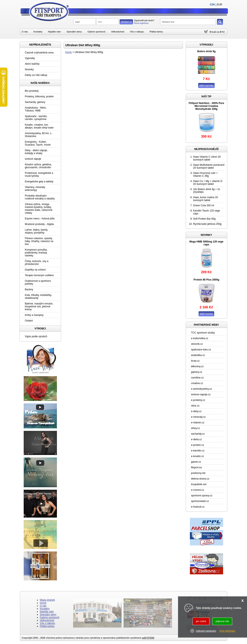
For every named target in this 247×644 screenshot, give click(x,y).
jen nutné (201, 621)
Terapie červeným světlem (39, 275)
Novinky (29, 69)
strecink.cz (197, 344)
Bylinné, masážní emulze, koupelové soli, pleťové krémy (39, 307)
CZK (212, 5)
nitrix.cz (195, 406)
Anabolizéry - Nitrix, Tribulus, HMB (36, 109)
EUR (219, 5)
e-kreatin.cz (198, 456)
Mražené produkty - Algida (39, 224)
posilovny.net (198, 473)
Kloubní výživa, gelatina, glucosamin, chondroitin (38, 166)
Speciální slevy (74, 32)
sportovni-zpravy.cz (202, 496)
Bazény (29, 289)
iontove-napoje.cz (201, 394)
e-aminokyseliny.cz (202, 389)
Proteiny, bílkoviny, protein (39, 96)
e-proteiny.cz (198, 400)
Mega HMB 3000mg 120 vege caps (206, 243)
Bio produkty (32, 91)
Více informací (227, 631)
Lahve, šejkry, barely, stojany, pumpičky (37, 231)
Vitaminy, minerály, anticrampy (35, 189)
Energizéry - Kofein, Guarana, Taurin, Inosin (38, 143)
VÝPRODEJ (206, 45)
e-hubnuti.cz (198, 507)
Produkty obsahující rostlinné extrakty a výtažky (40, 197)
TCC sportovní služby (203, 333)
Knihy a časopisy (34, 315)
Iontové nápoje (33, 159)
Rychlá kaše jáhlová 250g (207, 224)
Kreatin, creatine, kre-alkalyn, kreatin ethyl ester (39, 126)
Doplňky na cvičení (35, 270)
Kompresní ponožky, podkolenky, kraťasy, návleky (36, 253)
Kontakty (38, 32)
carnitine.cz (197, 378)
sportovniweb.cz (200, 501)
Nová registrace (141, 23)
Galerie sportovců (96, 32)
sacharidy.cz (198, 434)
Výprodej (30, 58)
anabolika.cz (198, 355)
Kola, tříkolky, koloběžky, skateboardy (38, 297)
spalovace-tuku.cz (201, 350)
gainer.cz (196, 462)
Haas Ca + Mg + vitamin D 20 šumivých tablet (208, 183)
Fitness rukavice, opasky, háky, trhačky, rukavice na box (39, 241)
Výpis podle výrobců (36, 336)
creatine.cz (197, 383)
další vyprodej (206, 85)
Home (69, 52)
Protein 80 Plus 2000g (206, 280)
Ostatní (29, 321)
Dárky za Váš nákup (36, 75)
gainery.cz (197, 372)
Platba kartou (156, 32)
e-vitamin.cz (198, 423)
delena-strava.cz (200, 479)
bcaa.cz (195, 361)
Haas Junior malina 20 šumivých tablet (206, 199)
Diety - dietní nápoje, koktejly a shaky (36, 152)
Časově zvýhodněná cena (39, 53)
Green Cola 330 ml (204, 205)
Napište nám (54, 32)
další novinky (206, 314)
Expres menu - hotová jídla (40, 219)
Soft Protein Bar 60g (204, 219)
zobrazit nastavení (206, 631)
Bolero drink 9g (206, 51)
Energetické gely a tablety (39, 182)
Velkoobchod (118, 32)
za (218, 32)
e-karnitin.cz (198, 451)
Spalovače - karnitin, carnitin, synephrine (36, 118)
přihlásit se (126, 22)
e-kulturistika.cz (200, 338)
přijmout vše (222, 621)
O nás (25, 32)
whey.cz (195, 428)
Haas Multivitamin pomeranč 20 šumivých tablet (209, 166)
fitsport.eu (197, 467)
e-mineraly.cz (198, 417)
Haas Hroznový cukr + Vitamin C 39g (205, 174)
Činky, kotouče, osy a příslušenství (37, 263)
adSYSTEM (148, 638)
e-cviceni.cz (198, 490)
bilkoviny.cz (197, 366)
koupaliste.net (199, 484)
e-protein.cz (198, 445)
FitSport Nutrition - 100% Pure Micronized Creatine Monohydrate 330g (206, 106)
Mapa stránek (47, 600)
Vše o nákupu (137, 32)
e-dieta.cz (197, 439)
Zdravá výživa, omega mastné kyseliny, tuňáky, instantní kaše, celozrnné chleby (39, 209)
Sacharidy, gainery (35, 102)
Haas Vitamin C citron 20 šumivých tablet (207, 158)
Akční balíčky (32, 64)
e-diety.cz (196, 411)
